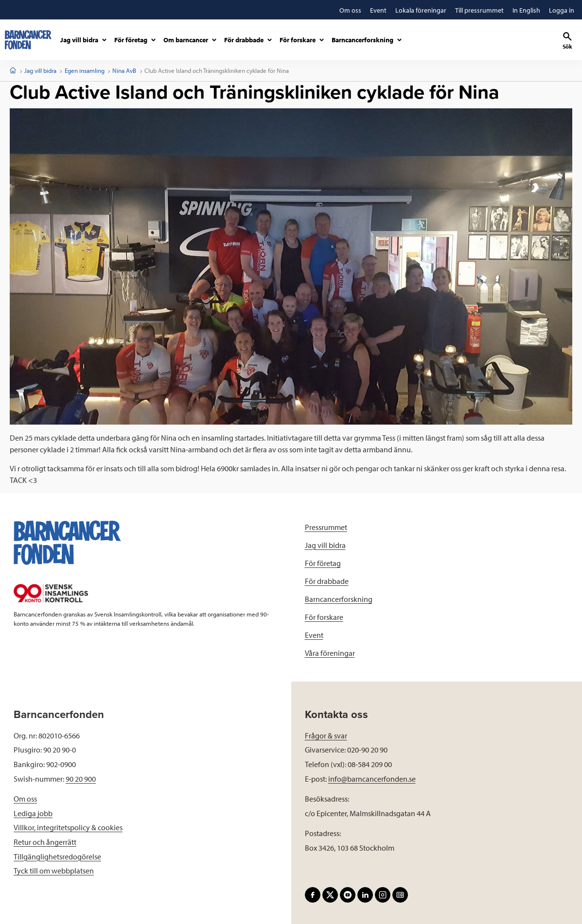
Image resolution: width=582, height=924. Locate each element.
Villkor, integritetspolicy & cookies (68, 827)
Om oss (25, 799)
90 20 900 (81, 779)
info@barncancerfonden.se (372, 779)
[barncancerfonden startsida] (28, 40)
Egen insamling (85, 70)
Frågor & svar (326, 736)
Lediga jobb (33, 813)
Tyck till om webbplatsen (54, 871)
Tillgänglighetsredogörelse (57, 856)
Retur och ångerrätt (45, 842)
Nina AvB (124, 70)
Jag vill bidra (40, 70)
